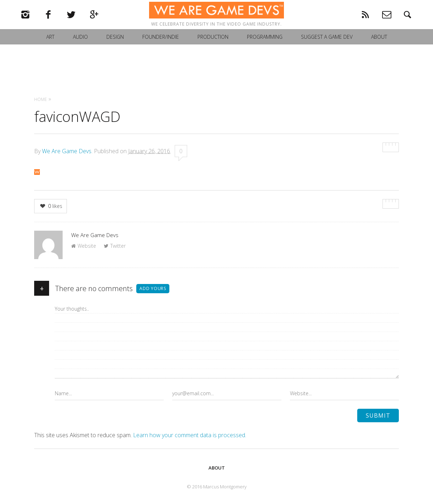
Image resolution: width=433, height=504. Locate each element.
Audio (80, 47)
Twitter (115, 246)
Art (50, 47)
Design (115, 47)
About (379, 47)
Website (84, 246)
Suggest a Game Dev (327, 47)
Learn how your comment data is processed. (190, 435)
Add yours (153, 288)
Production (213, 47)
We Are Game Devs (67, 151)
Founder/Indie (161, 47)
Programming (265, 47)
